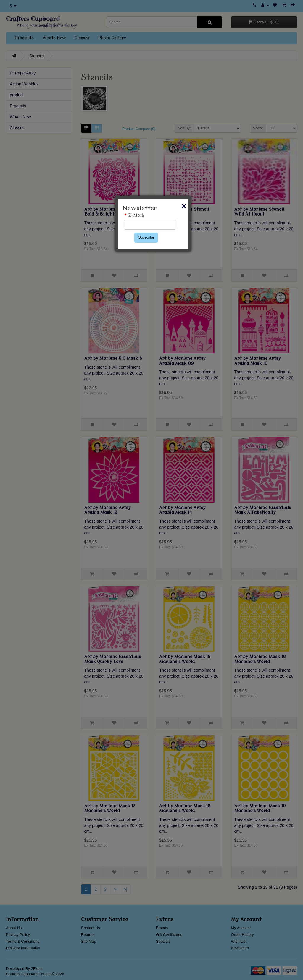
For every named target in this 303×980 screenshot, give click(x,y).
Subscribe (146, 237)
